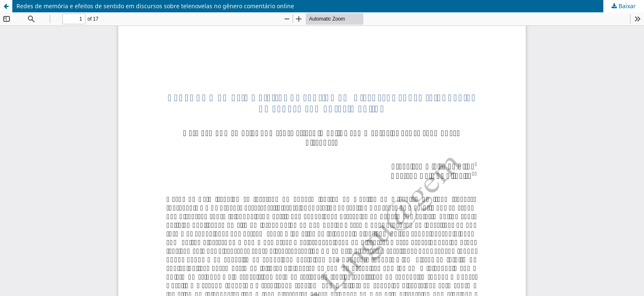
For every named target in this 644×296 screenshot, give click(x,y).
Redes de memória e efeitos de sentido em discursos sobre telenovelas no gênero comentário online (155, 6)
